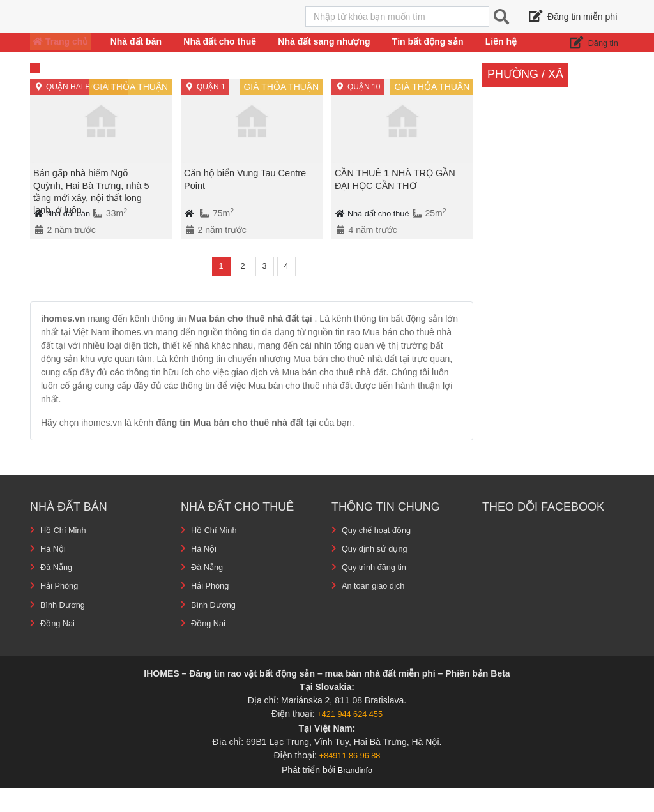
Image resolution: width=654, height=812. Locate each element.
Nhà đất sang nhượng (324, 54)
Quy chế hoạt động (380, 555)
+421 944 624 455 (350, 738)
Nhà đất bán (139, 54)
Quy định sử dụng (378, 573)
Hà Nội (54, 573)
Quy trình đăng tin (377, 592)
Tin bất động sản (436, 54)
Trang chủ (59, 54)
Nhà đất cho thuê (225, 54)
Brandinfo (355, 794)
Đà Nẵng (58, 592)
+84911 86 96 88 (350, 779)
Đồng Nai (59, 647)
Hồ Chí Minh (65, 555)
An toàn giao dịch (376, 610)
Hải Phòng (61, 610)
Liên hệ (513, 54)
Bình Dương (65, 629)
